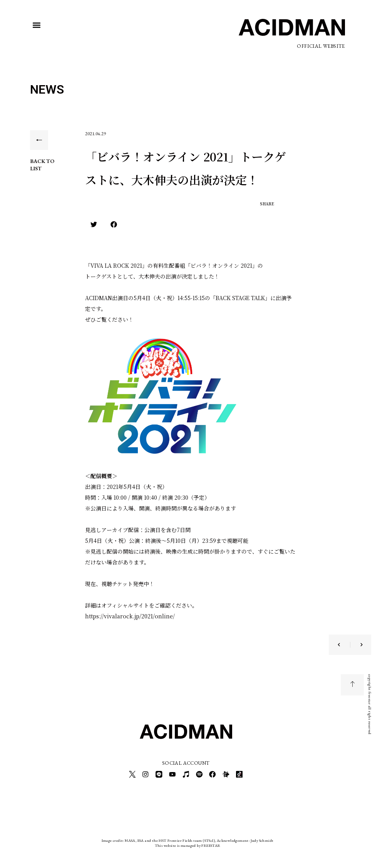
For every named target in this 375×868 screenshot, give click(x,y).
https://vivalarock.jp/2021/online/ (130, 616)
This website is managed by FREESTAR (188, 843)
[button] (36, 25)
